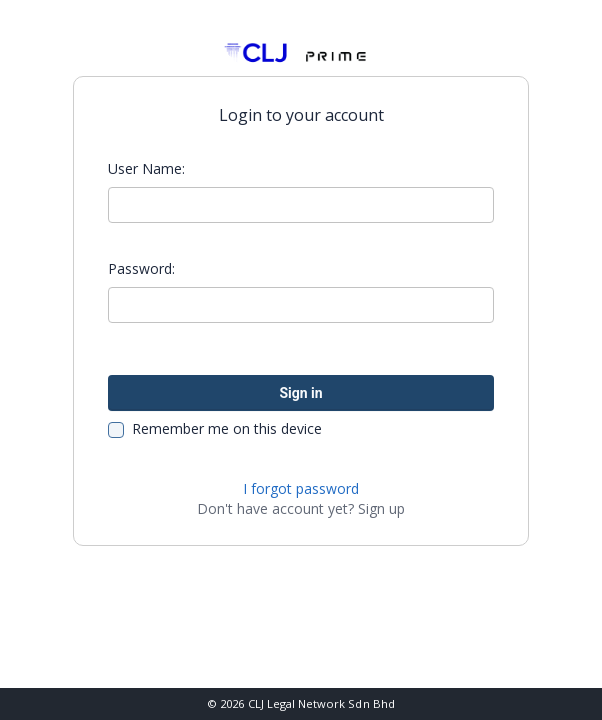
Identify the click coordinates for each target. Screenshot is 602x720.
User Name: (146, 168)
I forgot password (301, 488)
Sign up (381, 508)
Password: (141, 268)
